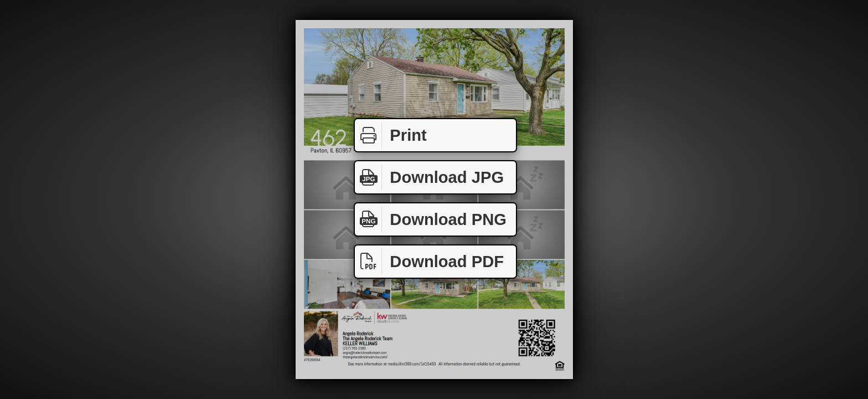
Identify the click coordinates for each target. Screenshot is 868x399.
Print (391, 135)
